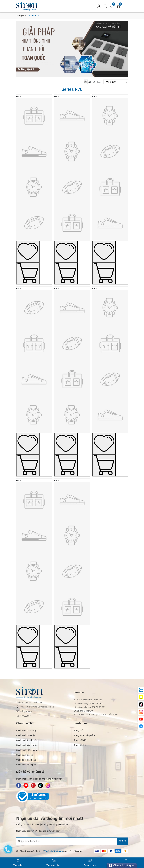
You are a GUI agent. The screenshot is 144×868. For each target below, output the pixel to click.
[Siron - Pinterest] (33, 785)
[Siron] (41, 6)
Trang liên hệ (80, 745)
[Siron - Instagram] (48, 785)
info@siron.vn (25, 711)
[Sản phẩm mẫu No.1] (34, 187)
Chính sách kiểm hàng (26, 750)
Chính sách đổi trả (25, 755)
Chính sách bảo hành (26, 760)
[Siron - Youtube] (26, 785)
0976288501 (24, 716)
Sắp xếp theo (95, 82)
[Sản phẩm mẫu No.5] (72, 379)
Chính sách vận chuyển (27, 745)
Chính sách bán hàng (26, 730)
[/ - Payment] (97, 851)
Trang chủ (21, 15)
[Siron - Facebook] (19, 785)
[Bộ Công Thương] (72, 796)
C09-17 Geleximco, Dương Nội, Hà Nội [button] (35, 707)
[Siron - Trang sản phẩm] (54, 863)
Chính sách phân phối (26, 765)
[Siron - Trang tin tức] (90, 863)
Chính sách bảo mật (26, 735)
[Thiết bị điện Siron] (53, 851)
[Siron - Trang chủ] (18, 863)
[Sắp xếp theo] (116, 82)
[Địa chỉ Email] (72, 841)
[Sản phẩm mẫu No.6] (110, 379)
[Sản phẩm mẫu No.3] (110, 187)
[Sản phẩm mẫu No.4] (34, 379)
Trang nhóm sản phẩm (84, 735)
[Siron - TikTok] (40, 785)
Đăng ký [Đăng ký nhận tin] (122, 841)
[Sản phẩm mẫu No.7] (34, 571)
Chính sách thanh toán (27, 740)
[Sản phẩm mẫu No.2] (72, 187)
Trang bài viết (80, 740)
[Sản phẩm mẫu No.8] (72, 571)
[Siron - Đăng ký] (126, 863)
